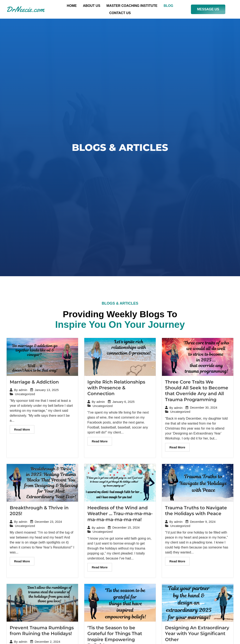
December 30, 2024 (204, 409)
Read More (22, 430)
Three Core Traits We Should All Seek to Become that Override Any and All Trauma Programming (197, 392)
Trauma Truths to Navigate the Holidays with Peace (196, 512)
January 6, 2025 (123, 403)
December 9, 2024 (203, 523)
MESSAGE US (208, 9)
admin (23, 391)
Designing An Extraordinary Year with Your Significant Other (197, 635)
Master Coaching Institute (132, 6)
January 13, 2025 (47, 391)
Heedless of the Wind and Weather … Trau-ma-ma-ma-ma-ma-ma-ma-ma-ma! (120, 514)
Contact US (120, 13)
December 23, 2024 (48, 523)
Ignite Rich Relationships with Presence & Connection (116, 389)
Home (72, 6)
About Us (92, 6)
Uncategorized (25, 395)
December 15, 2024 (126, 529)
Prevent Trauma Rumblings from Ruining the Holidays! (42, 632)
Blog (168, 6)
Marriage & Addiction (34, 383)
